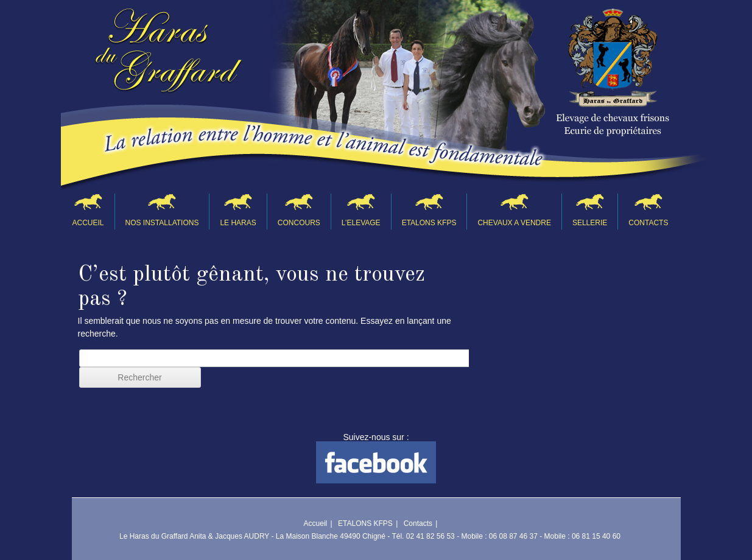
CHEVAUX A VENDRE (514, 223)
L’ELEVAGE (361, 223)
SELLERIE (590, 223)
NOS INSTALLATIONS (162, 223)
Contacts (648, 223)
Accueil (88, 223)
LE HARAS (238, 223)
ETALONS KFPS (429, 223)
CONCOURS (299, 223)
